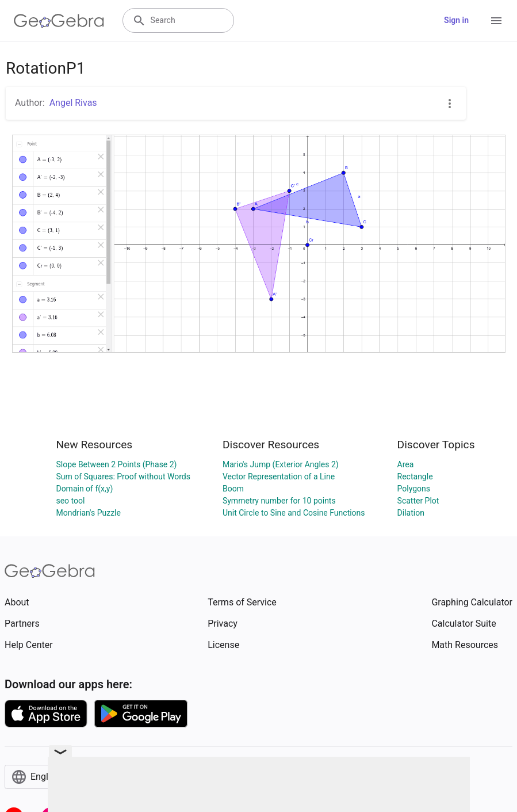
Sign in (456, 20)
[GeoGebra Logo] (59, 21)
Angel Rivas (73, 103)
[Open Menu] (496, 21)
